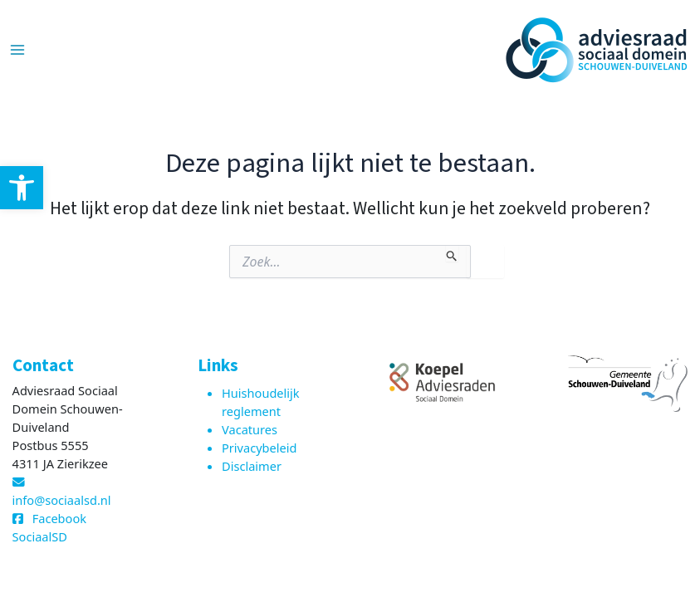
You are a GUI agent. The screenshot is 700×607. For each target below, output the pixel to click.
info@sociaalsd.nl (62, 500)
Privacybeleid (259, 448)
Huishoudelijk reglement (261, 402)
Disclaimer (252, 466)
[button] (22, 188)
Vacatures (250, 429)
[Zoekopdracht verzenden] (452, 253)
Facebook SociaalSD (49, 527)
